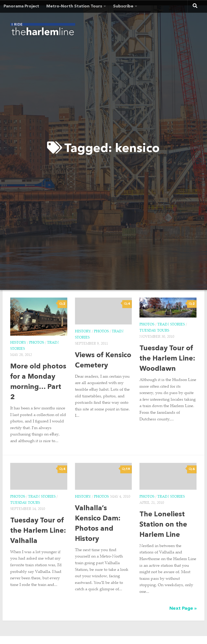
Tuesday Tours (154, 331)
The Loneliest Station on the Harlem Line (163, 525)
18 (126, 469)
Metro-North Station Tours (74, 6)
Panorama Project (21, 6)
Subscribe (123, 6)
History (18, 343)
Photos (37, 343)
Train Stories (171, 325)
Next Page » (183, 608)
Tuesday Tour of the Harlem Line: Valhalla (38, 531)
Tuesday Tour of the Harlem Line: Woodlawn (167, 359)
